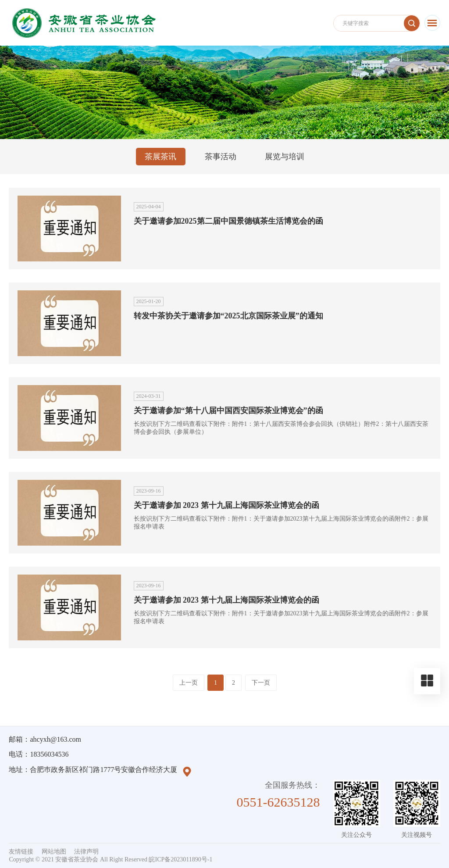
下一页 (261, 683)
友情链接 (21, 852)
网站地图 (54, 852)
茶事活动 (221, 157)
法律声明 (86, 852)
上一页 (189, 683)
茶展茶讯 (160, 157)
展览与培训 (285, 157)
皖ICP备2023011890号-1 (180, 859)
